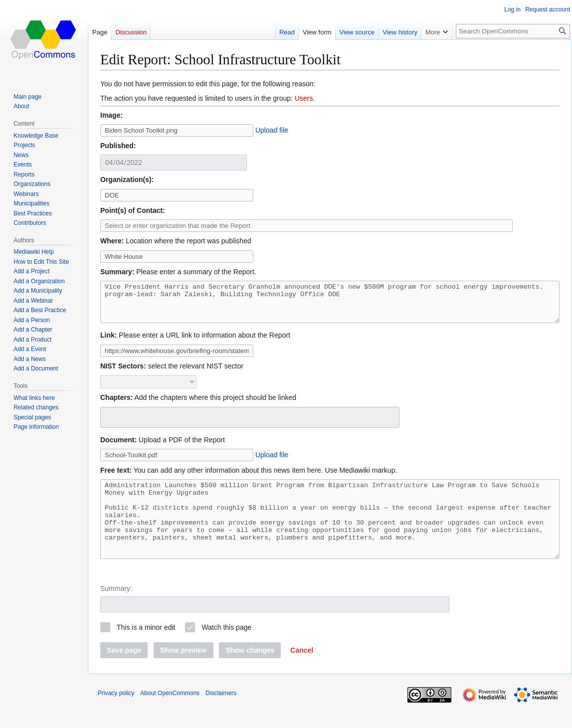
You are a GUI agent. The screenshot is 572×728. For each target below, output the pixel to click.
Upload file (272, 130)
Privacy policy (116, 716)
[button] (302, 673)
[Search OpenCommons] (513, 31)
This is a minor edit (146, 650)
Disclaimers (221, 716)
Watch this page (226, 650)
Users (304, 98)
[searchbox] (110, 423)
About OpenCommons (170, 716)
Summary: (116, 611)
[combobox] (250, 425)
